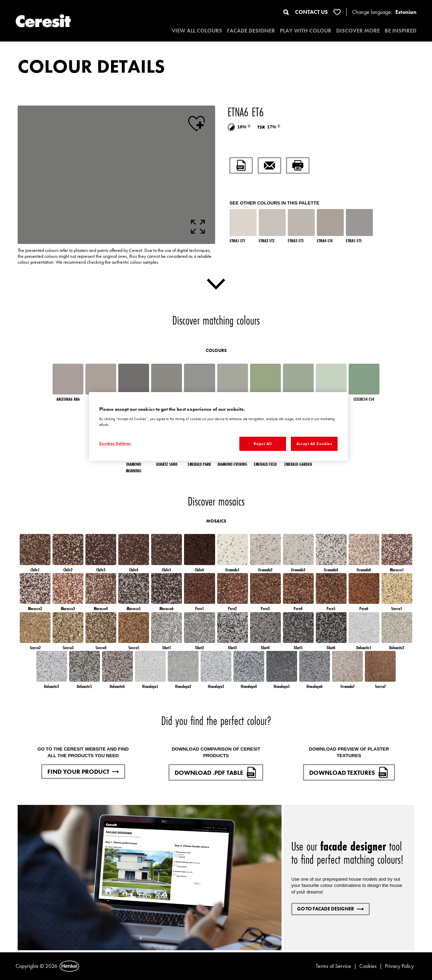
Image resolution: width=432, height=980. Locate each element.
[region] (218, 427)
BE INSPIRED (401, 31)
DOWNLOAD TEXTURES (349, 772)
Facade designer (251, 31)
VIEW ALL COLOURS (197, 31)
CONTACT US (311, 12)
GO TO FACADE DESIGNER (330, 909)
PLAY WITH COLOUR (306, 31)
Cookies (368, 966)
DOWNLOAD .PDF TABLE (216, 772)
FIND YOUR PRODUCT (83, 772)
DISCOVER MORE (358, 31)
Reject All (263, 444)
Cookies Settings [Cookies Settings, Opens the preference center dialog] (115, 443)
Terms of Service (333, 966)
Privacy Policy (399, 966)
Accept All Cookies (314, 444)
